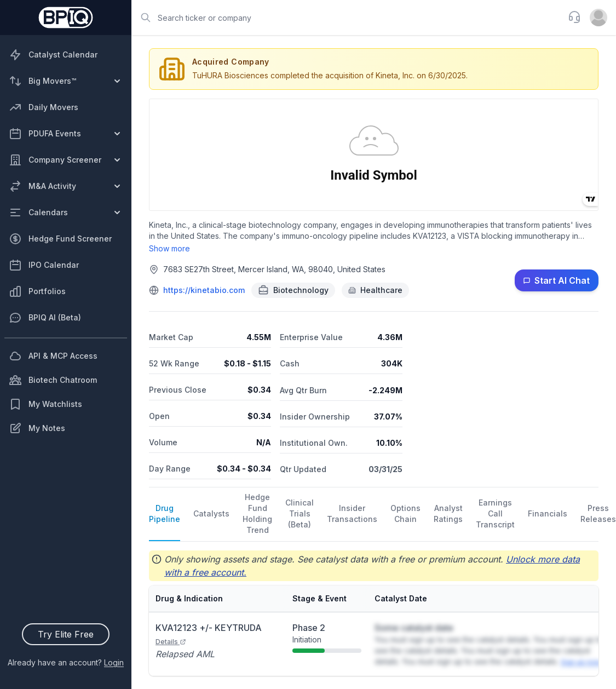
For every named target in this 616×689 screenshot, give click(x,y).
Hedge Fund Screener (60, 239)
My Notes (37, 428)
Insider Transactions (352, 513)
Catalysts (211, 513)
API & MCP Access (53, 356)
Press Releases (598, 513)
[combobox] (346, 18)
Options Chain (405, 513)
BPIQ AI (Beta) (45, 318)
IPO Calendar (44, 265)
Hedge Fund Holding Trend (257, 513)
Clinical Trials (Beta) (300, 513)
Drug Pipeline (165, 513)
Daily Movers (44, 107)
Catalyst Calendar (53, 55)
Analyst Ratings (448, 513)
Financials (548, 513)
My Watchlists (45, 404)
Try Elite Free (66, 634)
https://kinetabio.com (204, 290)
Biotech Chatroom (53, 380)
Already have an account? (66, 662)
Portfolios (37, 291)
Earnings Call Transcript (495, 513)
